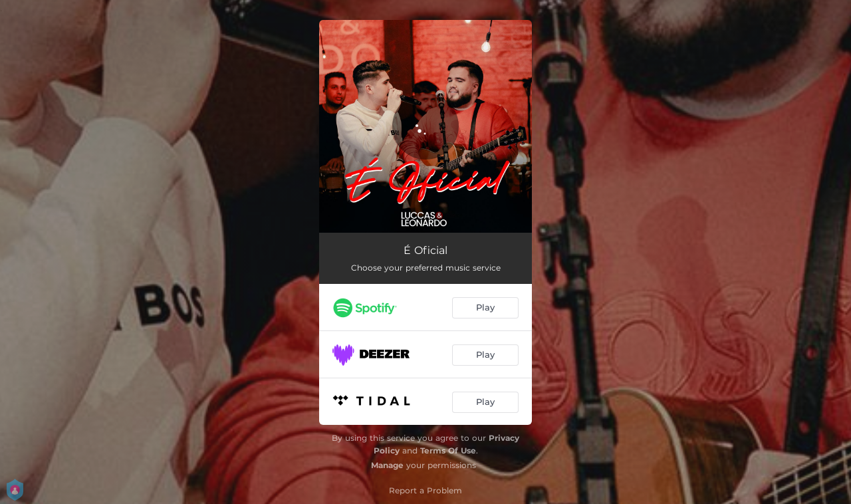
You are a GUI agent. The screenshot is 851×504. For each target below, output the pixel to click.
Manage (387, 465)
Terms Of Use (448, 450)
